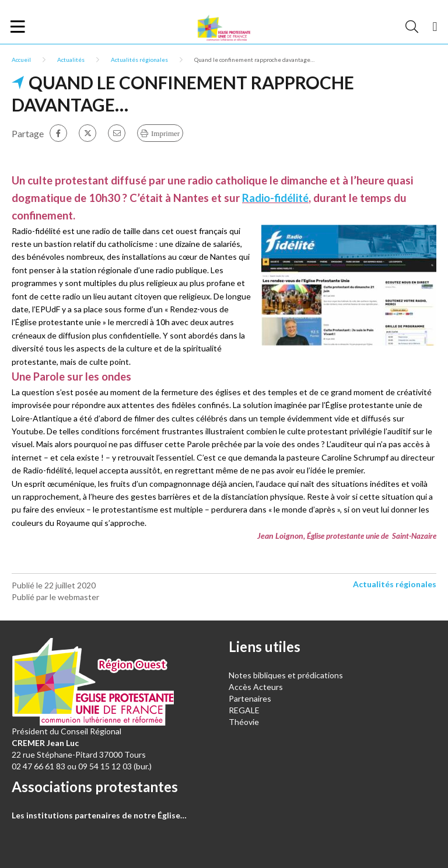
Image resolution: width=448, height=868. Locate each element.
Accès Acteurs (256, 687)
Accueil (21, 60)
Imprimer (165, 133)
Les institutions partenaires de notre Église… (99, 815)
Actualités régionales (139, 60)
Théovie (244, 722)
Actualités (71, 60)
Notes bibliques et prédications (286, 675)
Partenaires (250, 698)
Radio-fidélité (275, 198)
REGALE (244, 710)
